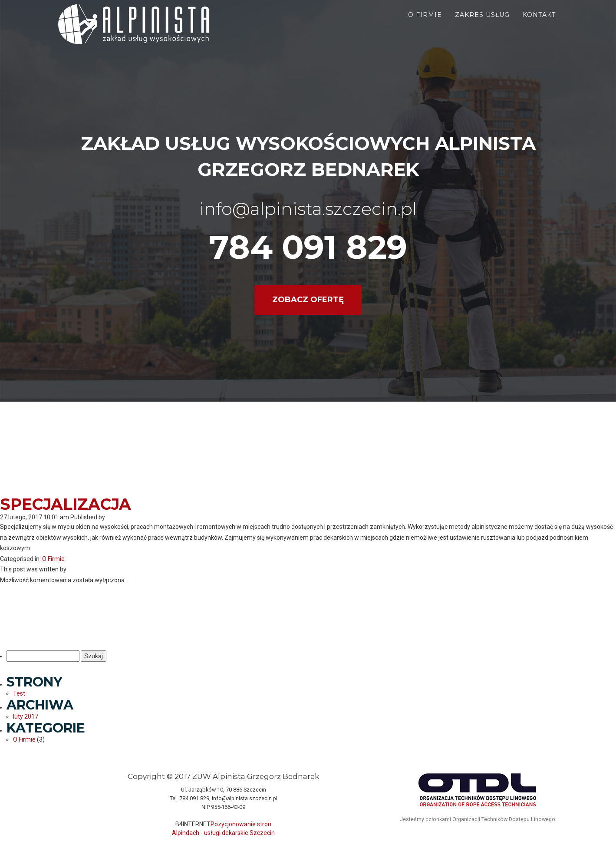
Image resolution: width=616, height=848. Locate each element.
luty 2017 (26, 716)
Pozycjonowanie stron (241, 824)
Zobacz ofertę (308, 300)
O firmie (425, 22)
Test (19, 693)
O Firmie (53, 559)
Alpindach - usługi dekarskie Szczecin (223, 833)
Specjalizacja (66, 504)
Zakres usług (482, 22)
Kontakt (539, 22)
